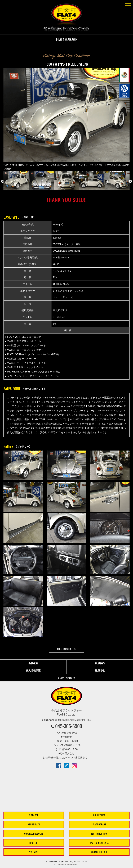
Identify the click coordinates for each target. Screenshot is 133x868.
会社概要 (33, 663)
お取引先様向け (66, 678)
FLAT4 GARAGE (99, 824)
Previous (3, 182)
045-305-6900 (69, 726)
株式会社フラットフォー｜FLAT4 (66, 15)
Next (130, 182)
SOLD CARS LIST (65, 649)
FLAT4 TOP (34, 815)
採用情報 (100, 671)
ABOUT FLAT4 (34, 824)
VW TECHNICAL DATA (99, 843)
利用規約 (100, 663)
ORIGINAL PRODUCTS (34, 834)
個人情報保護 (33, 671)
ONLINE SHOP (99, 815)
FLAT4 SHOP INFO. (99, 834)
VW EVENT (34, 852)
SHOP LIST (34, 843)
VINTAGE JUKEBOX (99, 852)
